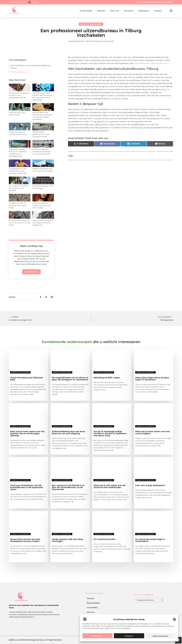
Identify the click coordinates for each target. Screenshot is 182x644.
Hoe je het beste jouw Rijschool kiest (26, 379)
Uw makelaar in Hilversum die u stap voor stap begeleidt (19, 188)
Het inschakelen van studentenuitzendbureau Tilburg (30, 67)
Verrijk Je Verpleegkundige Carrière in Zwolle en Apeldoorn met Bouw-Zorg (110, 433)
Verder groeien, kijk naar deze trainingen (67, 540)
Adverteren (144, 11)
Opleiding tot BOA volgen (107, 378)
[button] (174, 627)
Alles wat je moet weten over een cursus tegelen (153, 432)
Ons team (129, 11)
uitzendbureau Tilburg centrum (151, 63)
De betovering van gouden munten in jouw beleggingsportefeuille (19, 95)
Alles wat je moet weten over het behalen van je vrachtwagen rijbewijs (27, 433)
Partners (101, 11)
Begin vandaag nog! (31, 246)
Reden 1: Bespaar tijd (20, 72)
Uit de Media (92, 607)
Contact (158, 11)
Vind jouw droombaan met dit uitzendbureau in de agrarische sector (27, 487)
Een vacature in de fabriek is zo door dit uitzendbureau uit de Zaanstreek (68, 487)
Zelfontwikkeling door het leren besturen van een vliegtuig (68, 432)
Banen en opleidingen (91, 24)
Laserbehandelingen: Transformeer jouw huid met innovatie (42, 205)
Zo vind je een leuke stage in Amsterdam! (150, 540)
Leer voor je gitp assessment (150, 485)
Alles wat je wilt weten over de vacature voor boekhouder (110, 486)
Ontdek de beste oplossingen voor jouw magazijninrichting (41, 134)
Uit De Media (86, 11)
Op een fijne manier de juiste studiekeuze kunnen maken (25, 540)
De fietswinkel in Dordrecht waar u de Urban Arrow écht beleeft (20, 223)
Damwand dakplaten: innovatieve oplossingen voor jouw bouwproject (42, 152)
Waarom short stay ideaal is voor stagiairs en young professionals (43, 223)
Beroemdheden (93, 603)
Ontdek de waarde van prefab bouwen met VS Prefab (18, 205)
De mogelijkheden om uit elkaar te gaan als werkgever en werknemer (70, 379)
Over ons (115, 11)
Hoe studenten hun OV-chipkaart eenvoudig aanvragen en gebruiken (18, 171)
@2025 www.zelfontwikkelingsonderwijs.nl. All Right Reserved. (35, 640)
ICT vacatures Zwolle (104, 539)
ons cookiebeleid (124, 636)
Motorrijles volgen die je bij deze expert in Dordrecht (152, 379)
